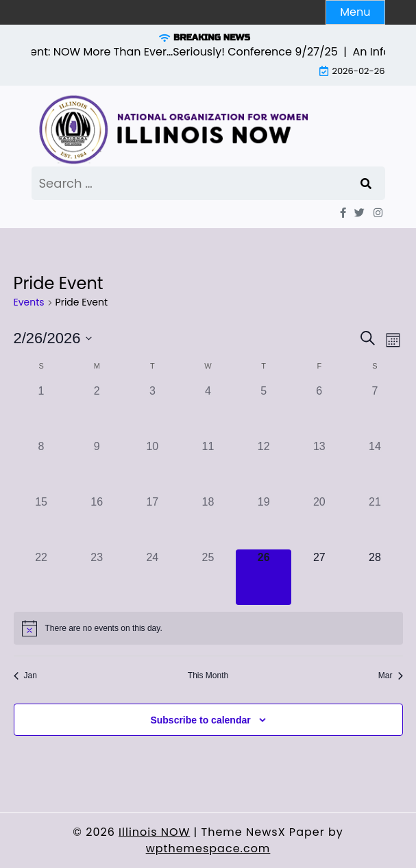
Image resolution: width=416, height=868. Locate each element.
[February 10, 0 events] (152, 466)
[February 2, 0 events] (97, 411)
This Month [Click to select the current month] (208, 675)
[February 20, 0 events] (319, 522)
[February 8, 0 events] (41, 466)
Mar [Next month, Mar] (391, 675)
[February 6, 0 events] (319, 411)
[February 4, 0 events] (208, 411)
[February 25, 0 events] (208, 577)
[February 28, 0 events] (375, 577)
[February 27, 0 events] (319, 577)
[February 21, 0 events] (375, 522)
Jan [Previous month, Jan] (25, 675)
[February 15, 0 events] (41, 522)
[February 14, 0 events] (375, 466)
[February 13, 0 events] (319, 466)
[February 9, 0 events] (97, 466)
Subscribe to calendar (200, 720)
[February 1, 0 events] (41, 411)
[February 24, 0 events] (152, 577)
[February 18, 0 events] (208, 522)
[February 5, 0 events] (264, 411)
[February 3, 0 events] (152, 411)
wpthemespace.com (208, 848)
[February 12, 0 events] (264, 466)
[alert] (208, 628)
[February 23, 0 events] (97, 577)
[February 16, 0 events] (97, 522)
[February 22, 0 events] (41, 577)
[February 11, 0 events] (208, 466)
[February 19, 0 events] (264, 522)
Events (29, 302)
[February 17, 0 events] (152, 522)
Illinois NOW (154, 832)
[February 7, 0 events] (375, 411)
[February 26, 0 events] (264, 577)
